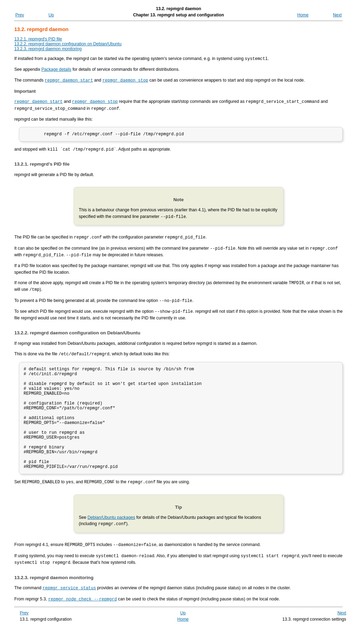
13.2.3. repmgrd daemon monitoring (48, 49)
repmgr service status (69, 605)
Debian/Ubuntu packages (111, 536)
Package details (56, 69)
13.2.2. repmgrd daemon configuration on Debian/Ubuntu (68, 44)
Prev (20, 15)
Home (303, 15)
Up (51, 15)
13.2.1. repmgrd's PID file (38, 39)
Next (337, 15)
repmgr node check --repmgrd (82, 615)
